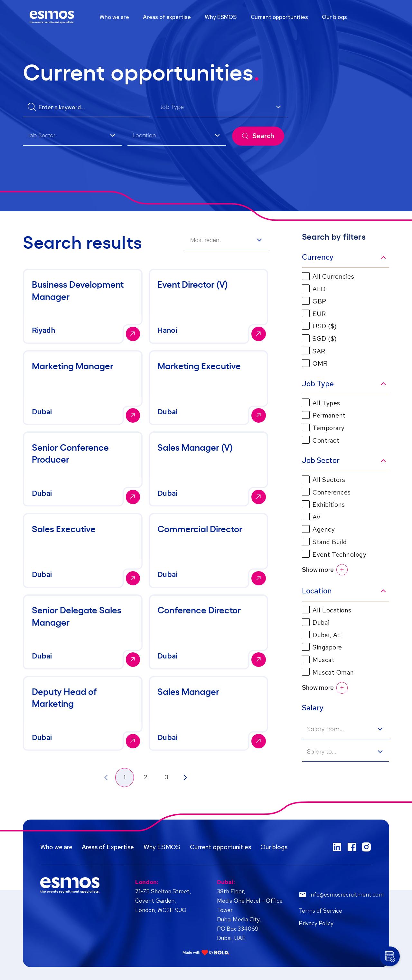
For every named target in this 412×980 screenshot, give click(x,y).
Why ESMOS (221, 17)
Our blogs (334, 17)
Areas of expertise (167, 17)
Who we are (114, 17)
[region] (206, 17)
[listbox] (221, 108)
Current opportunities (279, 17)
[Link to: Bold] (206, 952)
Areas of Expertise (108, 847)
